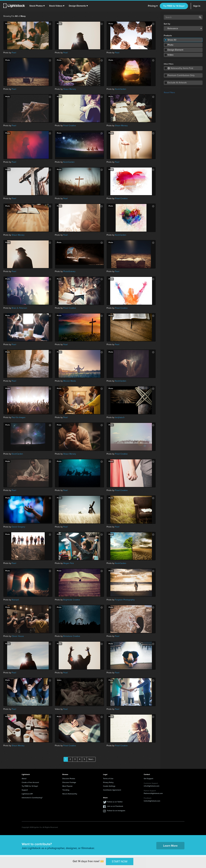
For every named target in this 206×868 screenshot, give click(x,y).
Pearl (14, 53)
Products (168, 36)
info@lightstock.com (152, 786)
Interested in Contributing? (32, 798)
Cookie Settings (109, 786)
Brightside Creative (72, 600)
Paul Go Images (19, 417)
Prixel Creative (70, 126)
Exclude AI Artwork (177, 83)
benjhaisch (120, 417)
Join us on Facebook (115, 806)
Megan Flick (69, 563)
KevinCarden (121, 89)
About (24, 779)
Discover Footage (69, 782)
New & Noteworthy (70, 794)
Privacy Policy (108, 782)
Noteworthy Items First (180, 68)
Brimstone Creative (72, 636)
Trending (66, 790)
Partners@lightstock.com (153, 793)
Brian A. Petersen (19, 308)
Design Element (175, 50)
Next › (91, 759)
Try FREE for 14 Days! (174, 6)
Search (200, 17)
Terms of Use (108, 779)
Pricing (153, 6)
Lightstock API (27, 794)
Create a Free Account (30, 782)
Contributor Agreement (112, 790)
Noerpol (15, 600)
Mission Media (70, 381)
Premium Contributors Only (181, 75)
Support (25, 790)
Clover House (18, 636)
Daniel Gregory (18, 527)
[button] (37, 6)
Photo (170, 45)
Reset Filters (169, 93)
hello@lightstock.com (152, 801)
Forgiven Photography (125, 600)
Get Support (148, 779)
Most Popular (67, 786)
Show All (172, 40)
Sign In (197, 6)
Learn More (170, 846)
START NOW (120, 861)
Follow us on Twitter (115, 802)
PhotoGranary (69, 271)
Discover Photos (69, 779)
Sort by (167, 24)
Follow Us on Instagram (116, 811)
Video (170, 55)
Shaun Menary (70, 89)
